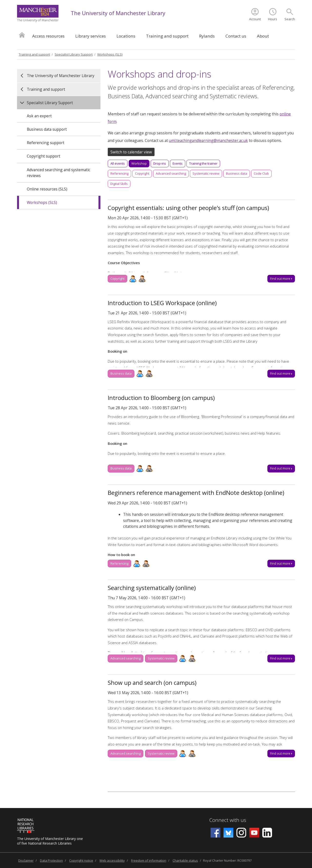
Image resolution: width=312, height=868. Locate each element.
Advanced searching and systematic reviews (58, 173)
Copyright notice (81, 860)
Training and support (167, 36)
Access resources (48, 36)
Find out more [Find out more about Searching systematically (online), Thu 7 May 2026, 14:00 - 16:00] (281, 658)
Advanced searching (171, 173)
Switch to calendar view (131, 152)
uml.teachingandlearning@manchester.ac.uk (208, 140)
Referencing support (46, 143)
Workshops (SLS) (110, 54)
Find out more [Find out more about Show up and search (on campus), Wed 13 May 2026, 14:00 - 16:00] (281, 753)
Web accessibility (112, 860)
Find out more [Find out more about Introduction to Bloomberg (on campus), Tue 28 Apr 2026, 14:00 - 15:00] (281, 468)
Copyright (142, 173)
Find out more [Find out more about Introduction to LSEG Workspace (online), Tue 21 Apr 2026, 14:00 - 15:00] (281, 373)
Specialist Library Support (74, 54)
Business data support (47, 129)
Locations (126, 36)
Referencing (119, 173)
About (263, 36)
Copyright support (44, 156)
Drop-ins (160, 163)
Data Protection (51, 860)
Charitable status (185, 860)
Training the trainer (203, 163)
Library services (91, 36)
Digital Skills (119, 184)
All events (118, 163)
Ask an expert (39, 116)
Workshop (139, 163)
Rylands (207, 36)
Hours (273, 19)
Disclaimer (26, 860)
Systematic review (206, 173)
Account (255, 19)
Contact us (236, 36)
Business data (237, 173)
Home (22, 35)
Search (290, 19)
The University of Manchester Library (118, 13)
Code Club (261, 173)
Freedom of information (149, 860)
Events (178, 163)
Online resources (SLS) (47, 189)
